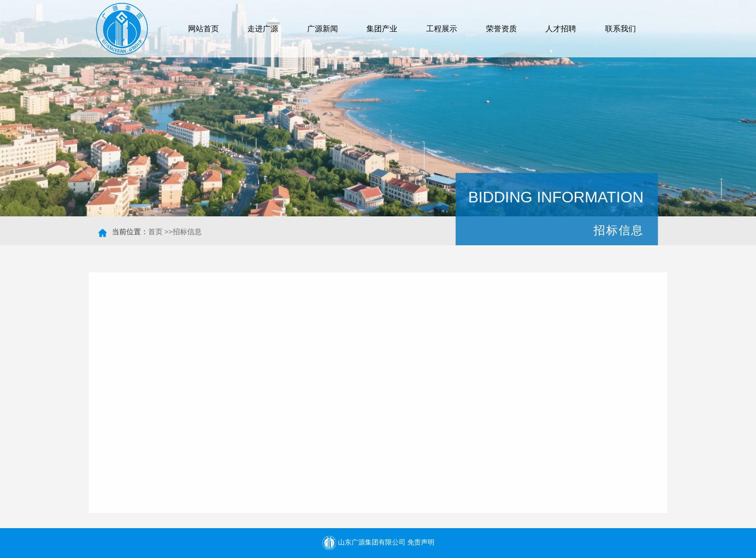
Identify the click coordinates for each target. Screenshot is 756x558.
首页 (156, 232)
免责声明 (421, 542)
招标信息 (188, 232)
